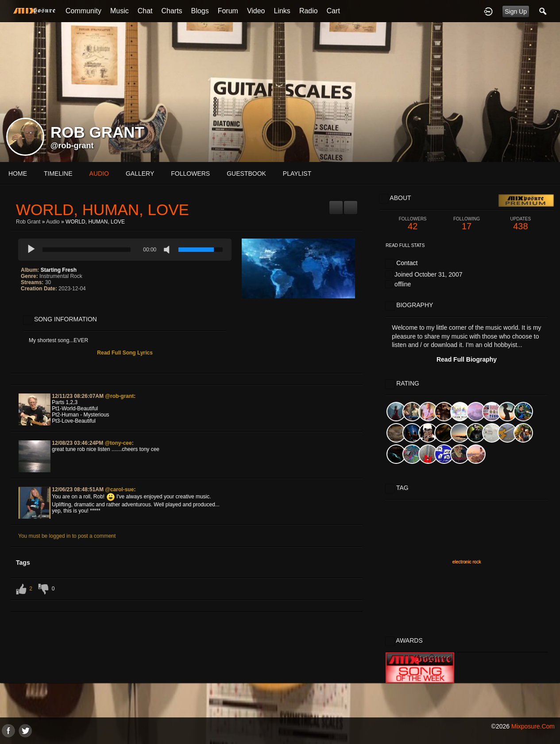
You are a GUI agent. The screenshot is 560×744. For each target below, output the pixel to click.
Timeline (58, 173)
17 (467, 224)
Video (256, 11)
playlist (297, 173)
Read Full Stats (405, 245)
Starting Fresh (59, 270)
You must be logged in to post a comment (67, 536)
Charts (172, 11)
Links (282, 11)
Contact (407, 263)
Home (18, 173)
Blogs (200, 11)
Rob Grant (28, 222)
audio (99, 173)
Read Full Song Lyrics (125, 353)
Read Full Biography (467, 359)
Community (83, 11)
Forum (228, 11)
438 (521, 224)
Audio (53, 222)
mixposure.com (533, 726)
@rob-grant (72, 146)
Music (120, 11)
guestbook (246, 173)
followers (190, 173)
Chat (145, 11)
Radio (309, 11)
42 (413, 224)
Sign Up (516, 12)
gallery (140, 173)
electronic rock (467, 562)
